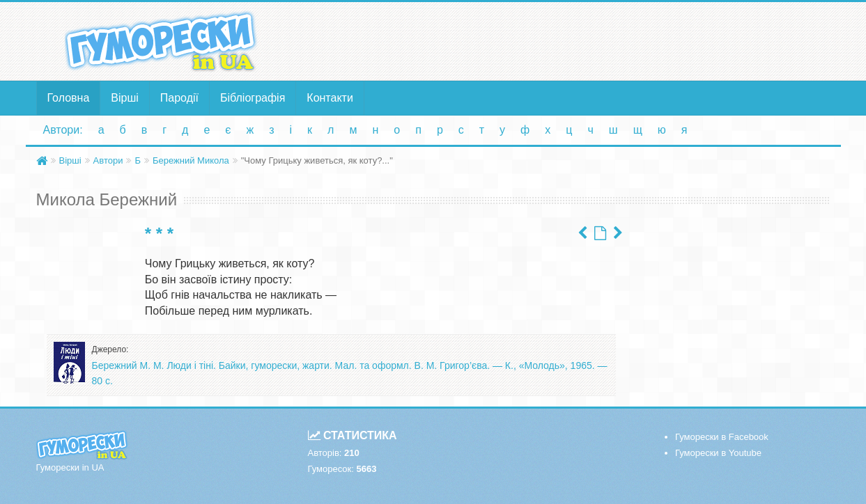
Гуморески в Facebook (722, 437)
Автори (108, 160)
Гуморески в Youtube (718, 453)
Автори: (63, 130)
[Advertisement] (569, 40)
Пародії (179, 98)
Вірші (125, 98)
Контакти (330, 98)
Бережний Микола (191, 160)
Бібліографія (253, 98)
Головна (69, 98)
